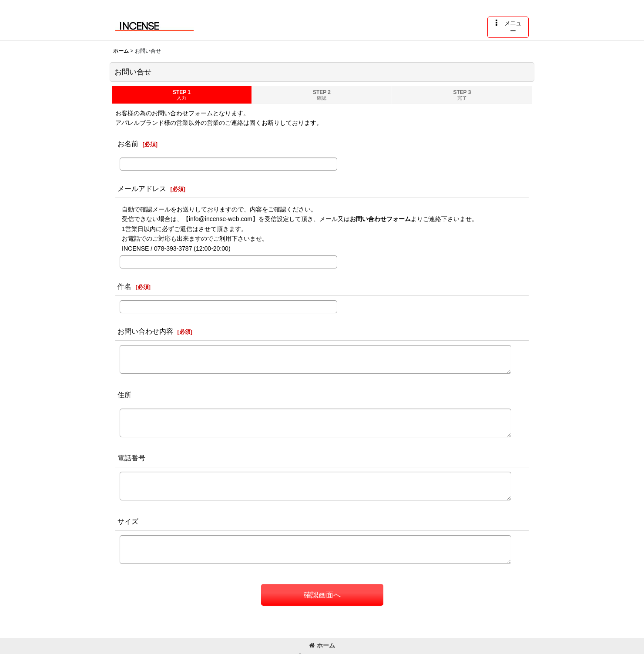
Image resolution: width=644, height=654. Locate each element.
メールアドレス (142, 188)
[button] (508, 27)
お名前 (128, 144)
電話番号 (131, 458)
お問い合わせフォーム (380, 219)
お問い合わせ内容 (145, 331)
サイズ (128, 521)
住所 (124, 395)
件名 (124, 286)
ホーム (322, 645)
